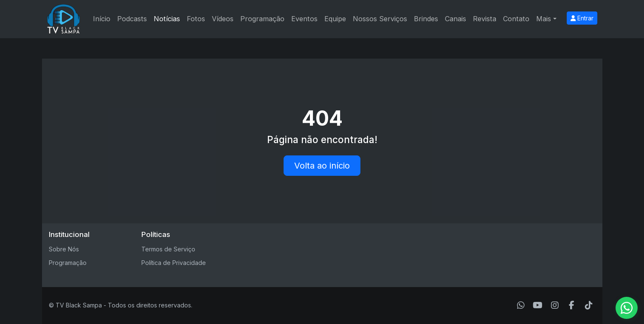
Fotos (196, 19)
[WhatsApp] (521, 305)
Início (102, 19)
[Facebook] (572, 305)
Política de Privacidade (174, 263)
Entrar (582, 18)
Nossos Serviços (380, 19)
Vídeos (223, 19)
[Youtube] (538, 305)
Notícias (167, 19)
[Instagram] (555, 305)
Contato (516, 19)
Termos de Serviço (168, 249)
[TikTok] (589, 305)
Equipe (335, 19)
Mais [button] (544, 19)
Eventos (304, 19)
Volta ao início (322, 166)
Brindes (426, 19)
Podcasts (132, 19)
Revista (485, 19)
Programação (262, 19)
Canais (456, 19)
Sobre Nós (64, 249)
